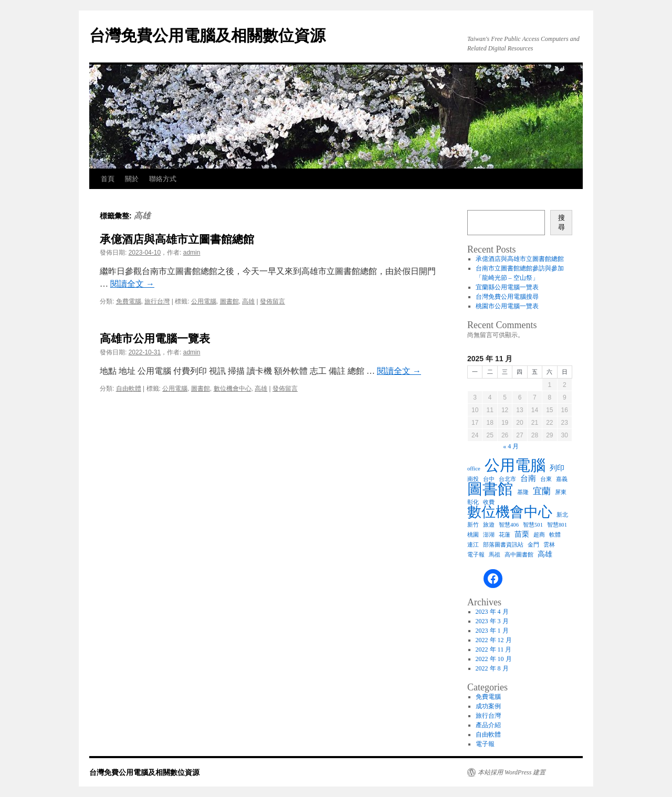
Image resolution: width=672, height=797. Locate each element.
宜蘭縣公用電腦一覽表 (507, 287)
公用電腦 (204, 301)
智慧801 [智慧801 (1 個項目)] (557, 525)
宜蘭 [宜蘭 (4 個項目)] (542, 491)
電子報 (485, 744)
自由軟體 (129, 389)
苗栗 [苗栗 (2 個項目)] (522, 534)
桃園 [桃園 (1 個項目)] (473, 535)
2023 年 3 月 (492, 621)
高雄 (248, 301)
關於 (132, 179)
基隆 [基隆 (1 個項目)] (523, 492)
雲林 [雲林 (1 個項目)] (549, 545)
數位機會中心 (233, 389)
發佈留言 (272, 301)
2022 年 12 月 (494, 640)
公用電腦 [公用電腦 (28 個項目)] (515, 465)
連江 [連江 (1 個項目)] (473, 545)
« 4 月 (511, 446)
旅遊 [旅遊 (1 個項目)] (489, 525)
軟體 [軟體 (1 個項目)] (555, 535)
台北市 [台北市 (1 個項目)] (507, 479)
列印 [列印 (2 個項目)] (557, 468)
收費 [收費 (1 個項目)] (489, 502)
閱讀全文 (132, 284)
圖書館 (229, 301)
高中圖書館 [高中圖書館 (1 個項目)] (519, 555)
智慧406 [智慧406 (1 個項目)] (509, 525)
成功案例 (488, 706)
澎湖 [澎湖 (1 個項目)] (489, 535)
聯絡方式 (163, 179)
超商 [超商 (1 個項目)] (539, 535)
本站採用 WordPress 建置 (512, 772)
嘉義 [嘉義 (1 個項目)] (562, 479)
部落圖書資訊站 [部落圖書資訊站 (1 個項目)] (503, 545)
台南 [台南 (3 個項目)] (528, 478)
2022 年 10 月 (494, 659)
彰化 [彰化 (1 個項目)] (473, 502)
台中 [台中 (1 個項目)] (489, 479)
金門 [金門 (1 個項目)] (533, 545)
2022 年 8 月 (492, 668)
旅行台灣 (157, 301)
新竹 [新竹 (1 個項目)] (473, 525)
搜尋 (561, 222)
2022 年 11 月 (494, 649)
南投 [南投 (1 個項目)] (473, 479)
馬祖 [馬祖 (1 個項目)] (495, 555)
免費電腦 (129, 301)
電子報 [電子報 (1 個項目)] (476, 555)
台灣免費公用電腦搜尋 (507, 297)
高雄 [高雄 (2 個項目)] (545, 554)
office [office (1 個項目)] (474, 469)
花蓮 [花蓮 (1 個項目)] (505, 535)
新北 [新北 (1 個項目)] (562, 515)
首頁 (108, 179)
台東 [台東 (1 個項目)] (546, 479)
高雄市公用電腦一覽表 (155, 338)
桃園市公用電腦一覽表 (507, 306)
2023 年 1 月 (492, 631)
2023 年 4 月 (492, 612)
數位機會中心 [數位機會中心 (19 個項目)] (510, 512)
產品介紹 (488, 725)
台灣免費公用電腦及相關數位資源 (207, 35)
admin (192, 253)
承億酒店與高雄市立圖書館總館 (177, 239)
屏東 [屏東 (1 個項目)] (561, 492)
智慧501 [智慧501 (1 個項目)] (533, 525)
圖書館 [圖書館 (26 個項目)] (490, 489)
